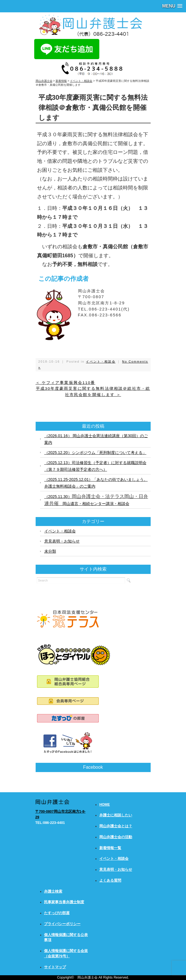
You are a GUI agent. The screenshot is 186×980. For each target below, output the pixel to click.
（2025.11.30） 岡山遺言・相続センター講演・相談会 (96, 500)
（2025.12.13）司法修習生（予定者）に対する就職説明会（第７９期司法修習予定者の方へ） (95, 466)
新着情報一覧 (110, 848)
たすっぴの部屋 (57, 913)
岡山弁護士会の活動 (116, 837)
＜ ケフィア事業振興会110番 (66, 383)
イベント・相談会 (101, 362)
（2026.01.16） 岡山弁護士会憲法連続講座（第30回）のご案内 (96, 439)
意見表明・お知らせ (62, 541)
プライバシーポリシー (62, 924)
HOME (105, 805)
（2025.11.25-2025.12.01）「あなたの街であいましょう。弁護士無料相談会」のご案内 (96, 483)
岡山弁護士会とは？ (116, 826)
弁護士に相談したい (116, 815)
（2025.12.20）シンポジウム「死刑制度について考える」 (95, 453)
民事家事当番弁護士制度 (64, 902)
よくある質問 (110, 881)
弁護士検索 (53, 891)
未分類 (50, 551)
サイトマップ (55, 967)
